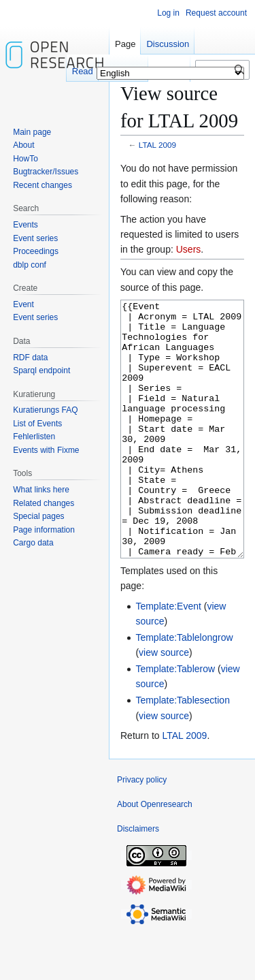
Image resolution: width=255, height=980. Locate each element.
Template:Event (168, 657)
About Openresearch (155, 855)
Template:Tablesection (183, 751)
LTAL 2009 (157, 145)
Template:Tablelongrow (184, 689)
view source (164, 704)
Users (189, 249)
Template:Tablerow (175, 720)
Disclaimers (138, 880)
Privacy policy (142, 831)
